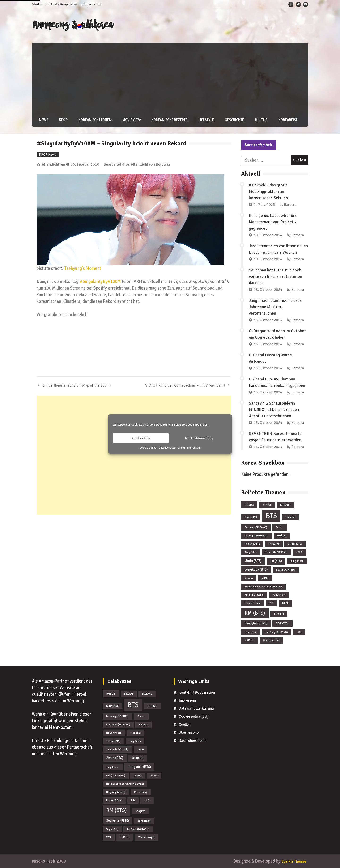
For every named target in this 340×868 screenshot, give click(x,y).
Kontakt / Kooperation (62, 4)
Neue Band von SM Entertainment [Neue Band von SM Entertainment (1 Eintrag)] (263, 587)
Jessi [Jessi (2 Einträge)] (299, 552)
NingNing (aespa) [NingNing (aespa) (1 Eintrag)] (254, 595)
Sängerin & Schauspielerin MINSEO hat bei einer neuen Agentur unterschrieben (274, 409)
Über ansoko (189, 733)
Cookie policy (148, 448)
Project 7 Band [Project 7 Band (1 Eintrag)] (253, 603)
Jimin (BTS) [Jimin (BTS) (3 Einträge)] (253, 560)
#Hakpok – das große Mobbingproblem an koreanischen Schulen (268, 191)
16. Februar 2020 (85, 164)
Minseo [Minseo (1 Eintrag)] (249, 578)
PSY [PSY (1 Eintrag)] (271, 603)
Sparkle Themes (291, 861)
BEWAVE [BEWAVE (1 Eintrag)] (267, 505)
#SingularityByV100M (100, 281)
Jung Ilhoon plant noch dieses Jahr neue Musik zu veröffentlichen (275, 307)
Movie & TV (129, 120)
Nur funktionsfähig (199, 438)
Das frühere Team (193, 741)
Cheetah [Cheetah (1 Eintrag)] (291, 517)
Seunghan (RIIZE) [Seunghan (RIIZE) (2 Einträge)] (256, 623)
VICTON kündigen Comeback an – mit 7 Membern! (185, 385)
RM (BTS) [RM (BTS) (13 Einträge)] (255, 613)
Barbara (290, 204)
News (41, 120)
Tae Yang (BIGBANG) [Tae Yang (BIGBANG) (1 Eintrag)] (277, 632)
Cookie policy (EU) (194, 716)
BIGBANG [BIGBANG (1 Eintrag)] (285, 505)
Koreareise (286, 120)
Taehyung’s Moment (83, 268)
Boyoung (163, 164)
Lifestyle (203, 120)
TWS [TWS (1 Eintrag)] (299, 632)
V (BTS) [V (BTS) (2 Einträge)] (250, 640)
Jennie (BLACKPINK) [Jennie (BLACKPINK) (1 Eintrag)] (276, 552)
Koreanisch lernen (93, 120)
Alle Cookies (141, 438)
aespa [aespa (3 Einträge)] (249, 504)
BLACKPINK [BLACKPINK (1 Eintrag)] (251, 517)
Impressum (194, 448)
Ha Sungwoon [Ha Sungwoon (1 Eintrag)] (252, 544)
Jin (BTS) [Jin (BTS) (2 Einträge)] (276, 561)
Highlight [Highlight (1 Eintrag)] (274, 544)
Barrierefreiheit (259, 145)
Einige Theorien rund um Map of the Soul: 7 (77, 385)
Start (36, 4)
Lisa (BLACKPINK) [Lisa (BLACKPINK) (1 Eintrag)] (286, 570)
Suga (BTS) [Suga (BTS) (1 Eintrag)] (251, 632)
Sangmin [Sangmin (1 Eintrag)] (279, 614)
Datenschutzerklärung (172, 448)
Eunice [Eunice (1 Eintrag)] (280, 527)
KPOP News (48, 154)
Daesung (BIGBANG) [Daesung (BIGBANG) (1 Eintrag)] (256, 527)
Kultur (259, 120)
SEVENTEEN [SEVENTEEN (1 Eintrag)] (283, 623)
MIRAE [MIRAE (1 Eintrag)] (265, 578)
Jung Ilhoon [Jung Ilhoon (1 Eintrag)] (297, 561)
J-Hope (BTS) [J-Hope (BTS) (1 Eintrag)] (295, 544)
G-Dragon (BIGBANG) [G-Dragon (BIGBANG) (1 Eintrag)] (257, 535)
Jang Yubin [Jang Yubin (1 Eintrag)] (251, 552)
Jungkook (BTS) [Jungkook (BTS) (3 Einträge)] (256, 569)
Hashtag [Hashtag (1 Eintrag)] (282, 535)
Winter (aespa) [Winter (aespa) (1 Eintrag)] (271, 640)
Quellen (185, 725)
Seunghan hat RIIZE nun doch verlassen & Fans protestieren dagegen (275, 276)
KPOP (61, 120)
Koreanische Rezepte (166, 120)
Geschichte (232, 120)
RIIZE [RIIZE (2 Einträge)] (285, 603)
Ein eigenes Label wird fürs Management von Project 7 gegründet (273, 222)
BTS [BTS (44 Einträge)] (271, 516)
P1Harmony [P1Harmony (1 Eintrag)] (279, 595)
